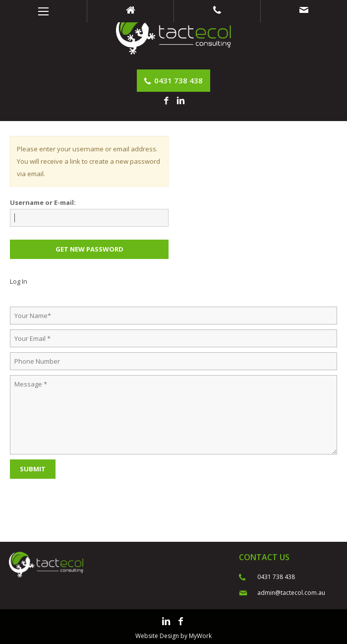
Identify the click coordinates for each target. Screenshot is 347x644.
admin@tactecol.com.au (291, 593)
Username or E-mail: (43, 202)
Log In (19, 282)
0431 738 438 (173, 80)
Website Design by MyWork (173, 636)
